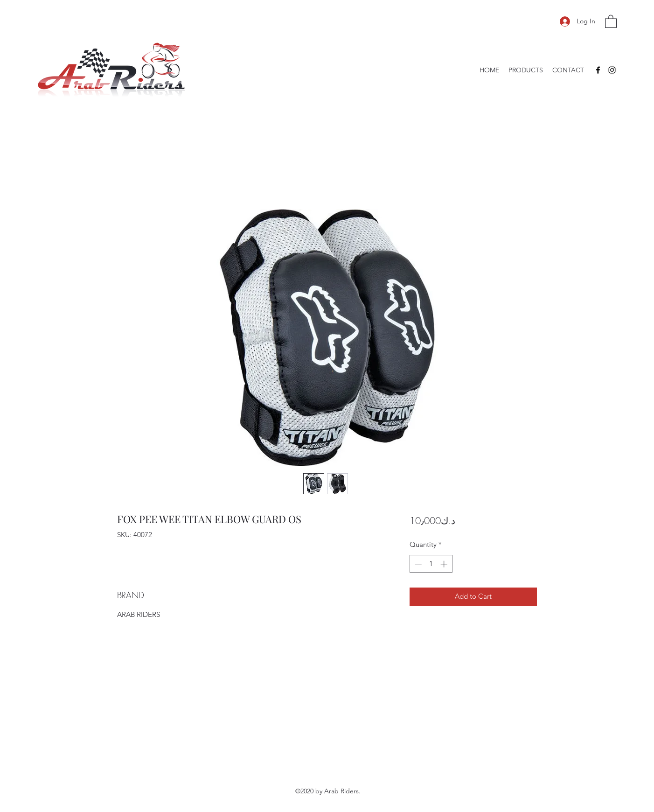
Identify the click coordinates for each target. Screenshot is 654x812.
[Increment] (445, 564)
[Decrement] (417, 564)
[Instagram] (612, 70)
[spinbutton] (431, 564)
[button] (611, 21)
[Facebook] (598, 70)
